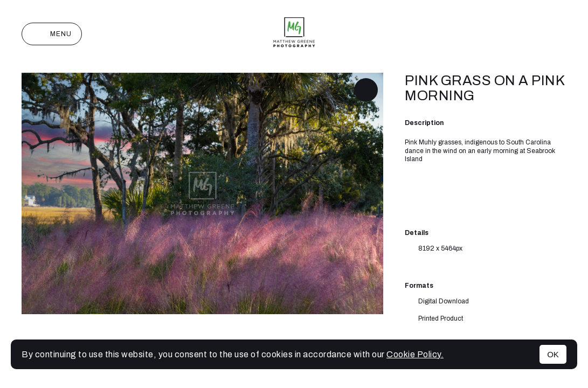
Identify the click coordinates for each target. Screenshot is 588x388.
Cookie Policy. (415, 354)
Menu (52, 34)
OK (553, 354)
